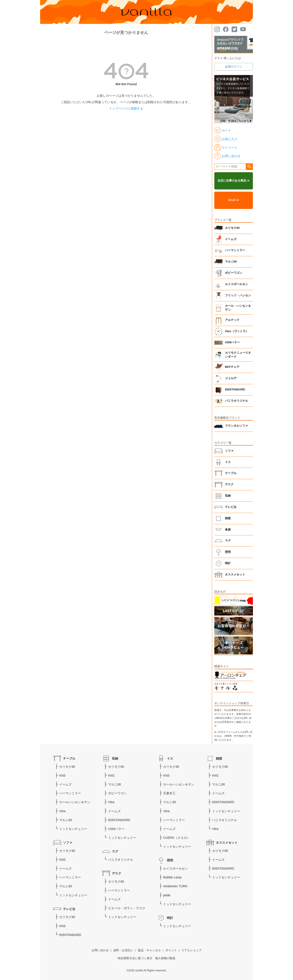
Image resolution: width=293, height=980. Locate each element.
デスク (229, 484)
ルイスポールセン (236, 284)
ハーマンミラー (235, 250)
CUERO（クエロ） (177, 838)
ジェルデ (231, 378)
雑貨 (228, 518)
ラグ (228, 541)
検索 (249, 167)
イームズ (231, 239)
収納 (228, 496)
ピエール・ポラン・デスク (127, 908)
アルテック (232, 320)
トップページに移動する (126, 108)
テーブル (231, 473)
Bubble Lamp (172, 877)
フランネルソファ (236, 426)
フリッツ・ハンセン (238, 295)
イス (228, 462)
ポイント (171, 950)
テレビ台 (231, 507)
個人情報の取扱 (165, 958)
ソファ (229, 451)
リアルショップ (191, 950)
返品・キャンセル (149, 950)
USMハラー (232, 342)
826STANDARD (235, 390)
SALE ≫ (234, 200)
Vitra (62, 811)
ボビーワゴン (234, 273)
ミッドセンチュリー (73, 829)
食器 (228, 530)
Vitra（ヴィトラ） (237, 331)
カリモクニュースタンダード (238, 355)
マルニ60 (231, 262)
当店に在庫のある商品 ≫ (234, 181)
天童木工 (169, 793)
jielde (167, 895)
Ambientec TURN (175, 886)
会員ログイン (234, 67)
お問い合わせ (100, 950)
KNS (62, 776)
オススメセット (235, 575)
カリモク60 (232, 228)
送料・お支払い (123, 950)
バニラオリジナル (236, 401)
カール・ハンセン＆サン (238, 308)
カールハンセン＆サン (75, 802)
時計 (228, 563)
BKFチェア (232, 367)
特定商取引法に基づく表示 (135, 958)
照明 (228, 552)
